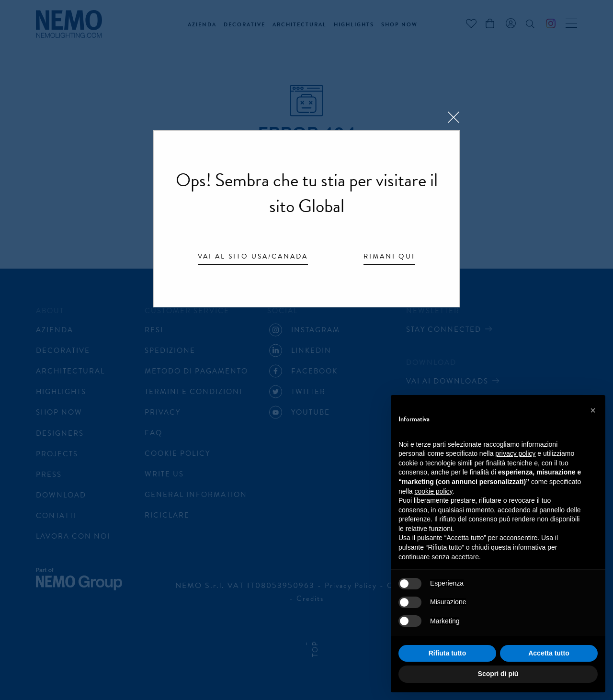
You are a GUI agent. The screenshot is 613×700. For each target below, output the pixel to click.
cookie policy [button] (433, 491)
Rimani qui (389, 257)
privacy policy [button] (515, 453)
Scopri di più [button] (498, 674)
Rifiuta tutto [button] (448, 653)
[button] (593, 410)
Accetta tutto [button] (549, 653)
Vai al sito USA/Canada (253, 257)
